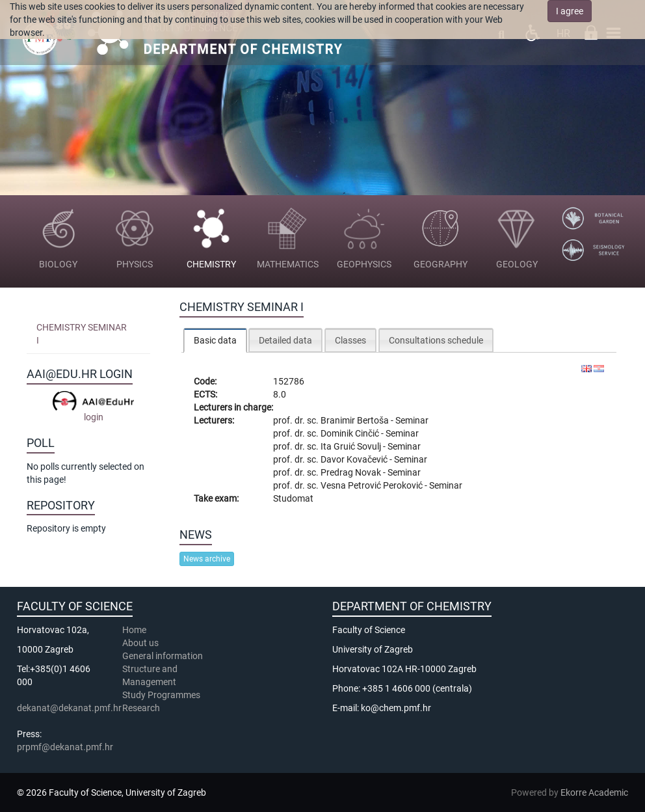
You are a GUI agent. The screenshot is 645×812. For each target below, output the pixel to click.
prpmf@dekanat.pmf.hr (65, 747)
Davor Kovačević (355, 459)
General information (163, 656)
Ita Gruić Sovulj (352, 446)
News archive (207, 559)
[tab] (215, 340)
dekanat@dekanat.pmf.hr (69, 708)
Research (142, 708)
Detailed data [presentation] (285, 340)
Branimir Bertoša (356, 420)
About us (141, 643)
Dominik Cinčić (351, 433)
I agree (570, 11)
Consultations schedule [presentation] (436, 340)
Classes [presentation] (350, 340)
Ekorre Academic (594, 792)
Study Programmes (161, 695)
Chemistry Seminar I (82, 334)
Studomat (293, 498)
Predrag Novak (352, 472)
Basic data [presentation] (215, 340)
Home (134, 630)
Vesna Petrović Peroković (373, 485)
